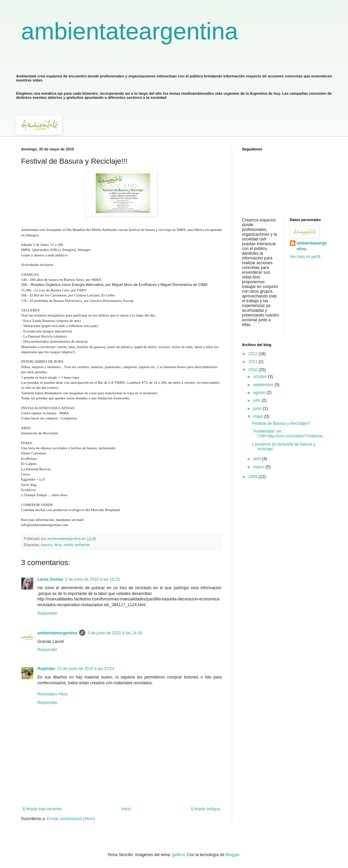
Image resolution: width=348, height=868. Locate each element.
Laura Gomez (50, 579)
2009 (254, 477)
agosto (260, 393)
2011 (254, 362)
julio (257, 400)
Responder (47, 613)
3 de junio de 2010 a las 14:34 (115, 633)
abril (258, 459)
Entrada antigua (205, 809)
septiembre (264, 385)
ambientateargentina (129, 31)
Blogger (233, 855)
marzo (259, 467)
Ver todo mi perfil (305, 257)
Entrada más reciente (42, 809)
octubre (260, 377)
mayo (259, 416)
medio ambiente (77, 545)
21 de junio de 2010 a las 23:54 (86, 669)
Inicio (126, 809)
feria (58, 545)
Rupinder (46, 669)
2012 (254, 354)
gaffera (178, 855)
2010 (254, 370)
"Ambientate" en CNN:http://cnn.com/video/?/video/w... (289, 434)
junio (258, 409)
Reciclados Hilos (53, 694)
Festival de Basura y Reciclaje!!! (281, 423)
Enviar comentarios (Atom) (71, 819)
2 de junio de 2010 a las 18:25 (93, 579)
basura (47, 545)
